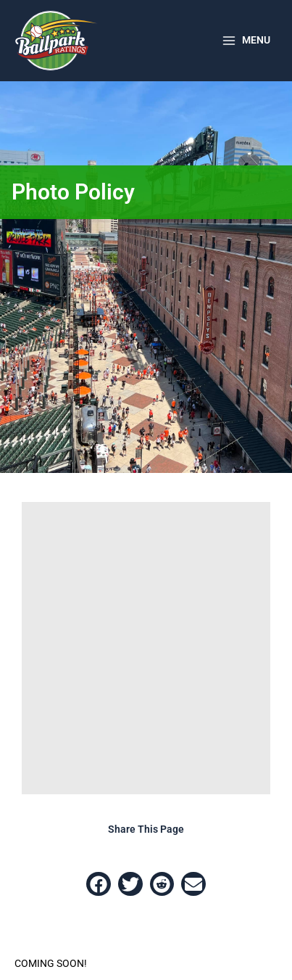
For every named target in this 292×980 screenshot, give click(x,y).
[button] (99, 884)
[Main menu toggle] (246, 41)
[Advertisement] (146, 648)
